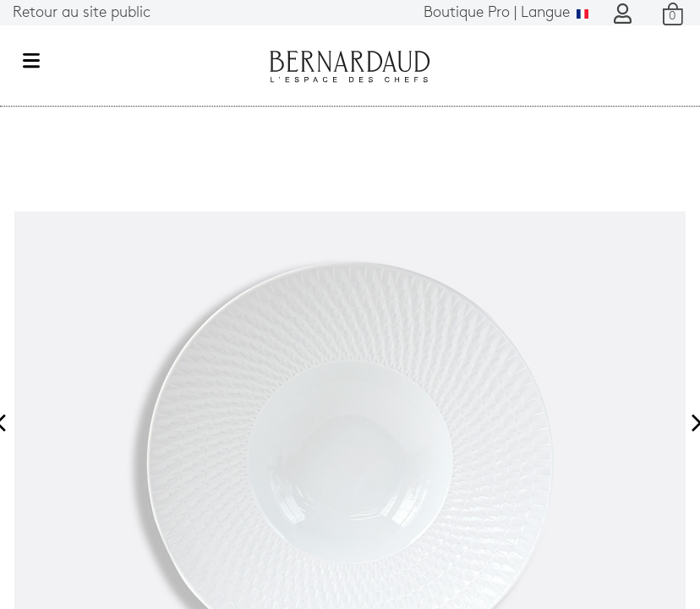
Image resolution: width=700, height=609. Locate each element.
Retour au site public (82, 13)
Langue (506, 13)
